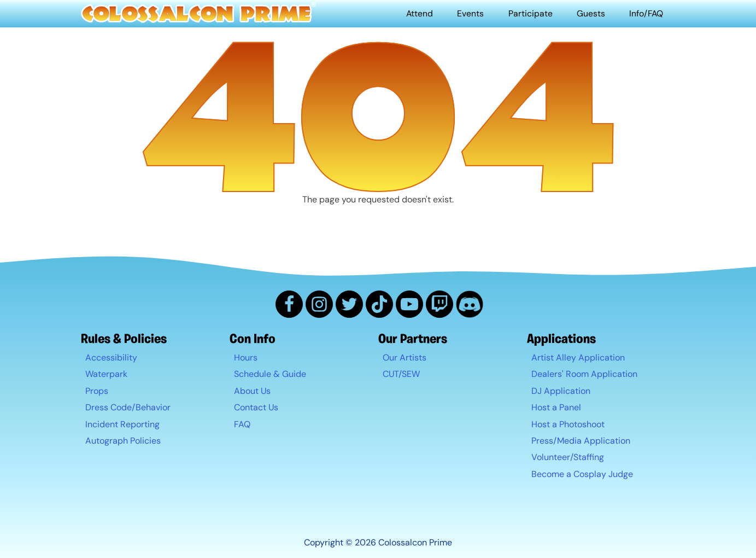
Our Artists (405, 358)
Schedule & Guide (270, 374)
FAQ (242, 424)
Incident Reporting (122, 424)
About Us (252, 391)
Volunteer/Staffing (568, 458)
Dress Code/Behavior (128, 408)
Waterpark (106, 374)
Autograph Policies (123, 441)
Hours (246, 358)
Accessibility (111, 358)
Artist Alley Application (578, 358)
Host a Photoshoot (568, 424)
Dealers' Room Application (584, 374)
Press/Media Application (581, 441)
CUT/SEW (401, 374)
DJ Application (561, 391)
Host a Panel (556, 408)
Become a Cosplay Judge (582, 474)
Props (97, 391)
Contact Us (256, 408)
